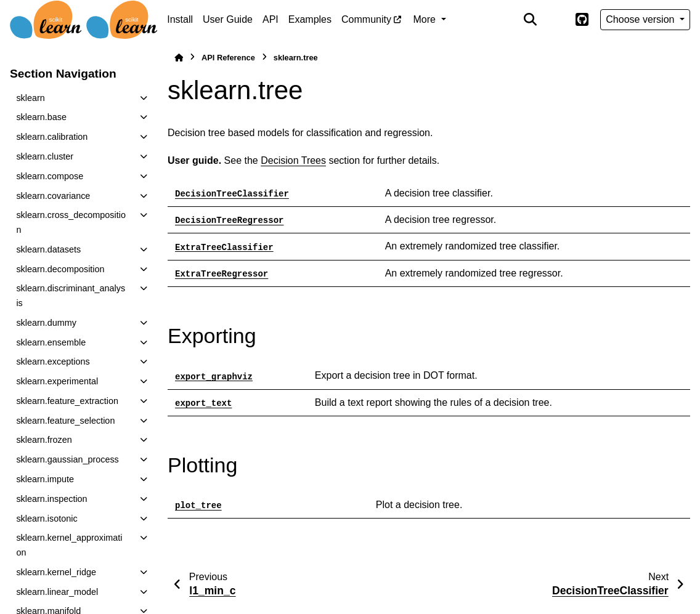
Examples (310, 19)
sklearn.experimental (57, 381)
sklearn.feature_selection (65, 421)
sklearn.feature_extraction (67, 401)
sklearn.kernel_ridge (56, 572)
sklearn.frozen (44, 440)
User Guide (228, 19)
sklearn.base (41, 117)
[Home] (179, 58)
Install (180, 19)
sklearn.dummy (46, 323)
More (426, 19)
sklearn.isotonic (47, 519)
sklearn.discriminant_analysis (71, 296)
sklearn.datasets (48, 249)
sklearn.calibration (52, 137)
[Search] (531, 20)
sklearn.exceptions (53, 362)
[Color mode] (556, 20)
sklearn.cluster (45, 156)
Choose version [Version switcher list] (641, 19)
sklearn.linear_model (57, 592)
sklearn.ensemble (51, 342)
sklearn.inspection (51, 499)
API (271, 19)
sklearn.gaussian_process (67, 459)
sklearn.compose (50, 176)
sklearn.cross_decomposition (71, 222)
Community (366, 19)
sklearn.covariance (53, 196)
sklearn (30, 98)
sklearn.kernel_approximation (69, 545)
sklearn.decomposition (60, 269)
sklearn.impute (45, 479)
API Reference (228, 58)
